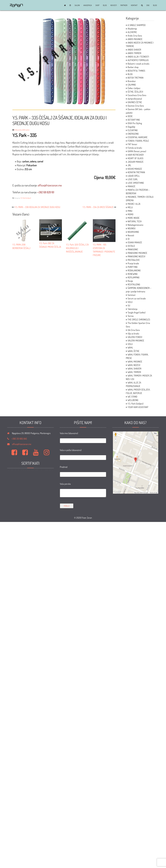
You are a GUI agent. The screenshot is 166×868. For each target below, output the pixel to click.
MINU (130, 211)
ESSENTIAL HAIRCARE (138, 137)
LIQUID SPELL (134, 176)
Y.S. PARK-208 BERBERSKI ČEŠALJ (24, 245)
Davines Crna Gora (136, 106)
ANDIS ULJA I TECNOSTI (138, 57)
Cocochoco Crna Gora (137, 95)
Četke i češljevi (134, 88)
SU (129, 305)
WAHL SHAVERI (135, 369)
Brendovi (132, 81)
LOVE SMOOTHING (136, 183)
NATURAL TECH (135, 221)
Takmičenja (133, 309)
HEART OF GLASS (136, 158)
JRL (129, 165)
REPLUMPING (134, 277)
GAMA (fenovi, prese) (137, 151)
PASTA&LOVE (134, 260)
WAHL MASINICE (135, 362)
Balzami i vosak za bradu (139, 64)
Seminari (132, 295)
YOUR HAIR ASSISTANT (138, 407)
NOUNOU (132, 228)
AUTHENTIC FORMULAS (138, 60)
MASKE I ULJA (134, 204)
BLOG (105, 5)
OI (129, 239)
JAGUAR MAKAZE (136, 162)
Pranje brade (133, 263)
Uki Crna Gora (134, 330)
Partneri (124, 5)
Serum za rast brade (137, 298)
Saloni (77, 5)
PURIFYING (133, 267)
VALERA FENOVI (135, 337)
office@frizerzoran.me (22, 444)
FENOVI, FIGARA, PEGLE (138, 141)
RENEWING (133, 274)
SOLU (130, 302)
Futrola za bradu (135, 148)
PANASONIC (133, 249)
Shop (97, 5)
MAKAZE (131, 186)
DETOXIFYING (134, 120)
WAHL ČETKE (133, 351)
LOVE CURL (133, 179)
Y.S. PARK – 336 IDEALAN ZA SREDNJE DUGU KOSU (37, 207)
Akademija (88, 5)
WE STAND (132, 397)
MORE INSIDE (134, 218)
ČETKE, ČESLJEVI (135, 92)
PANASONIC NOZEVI (136, 256)
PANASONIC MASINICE (137, 253)
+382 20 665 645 (19, 439)
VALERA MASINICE (136, 340)
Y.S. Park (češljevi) (26, 198)
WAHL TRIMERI (134, 372)
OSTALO (131, 246)
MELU (130, 207)
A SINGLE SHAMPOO (137, 25)
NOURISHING (133, 232)
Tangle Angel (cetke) (137, 312)
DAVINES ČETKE (135, 102)
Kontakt (134, 5)
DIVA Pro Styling (135, 123)
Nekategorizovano (135, 225)
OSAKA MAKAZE (135, 242)
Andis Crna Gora (135, 36)
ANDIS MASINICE (135, 39)
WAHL (130, 347)
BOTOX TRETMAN (136, 78)
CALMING (132, 85)
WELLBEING (133, 400)
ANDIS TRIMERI (134, 53)
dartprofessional (135, 99)
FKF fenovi (132, 144)
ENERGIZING (133, 134)
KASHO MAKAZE (135, 169)
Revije (130, 281)
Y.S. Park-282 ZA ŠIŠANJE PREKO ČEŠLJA (51, 243)
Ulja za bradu (133, 333)
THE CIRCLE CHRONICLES (139, 319)
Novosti (114, 5)
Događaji (131, 127)
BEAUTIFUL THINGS (136, 71)
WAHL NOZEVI (134, 365)
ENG (148, 5)
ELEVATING (133, 130)
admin (28, 130)
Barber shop (133, 67)
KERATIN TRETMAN (136, 172)
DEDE (130, 116)
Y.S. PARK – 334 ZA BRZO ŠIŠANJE (98, 207)
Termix (131, 316)
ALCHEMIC (132, 32)
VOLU (130, 344)
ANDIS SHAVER (134, 50)
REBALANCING (134, 270)
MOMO (131, 214)
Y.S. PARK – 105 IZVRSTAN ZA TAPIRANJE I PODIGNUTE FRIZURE (104, 248)
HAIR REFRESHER (136, 155)
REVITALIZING (134, 284)
